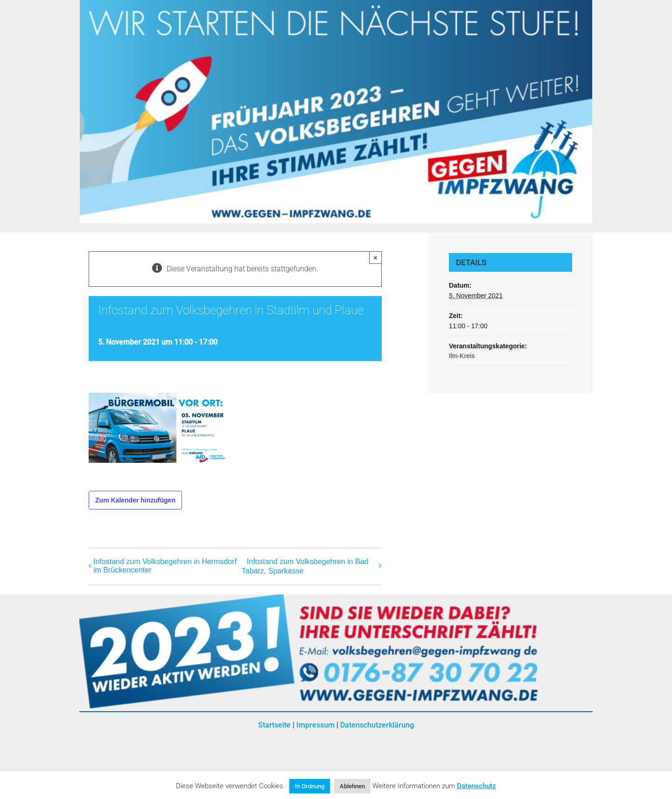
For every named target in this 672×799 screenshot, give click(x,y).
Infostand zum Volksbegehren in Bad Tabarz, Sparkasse (305, 567)
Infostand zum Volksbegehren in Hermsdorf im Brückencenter (165, 566)
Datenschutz (476, 786)
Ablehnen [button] (352, 786)
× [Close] (375, 258)
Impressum (315, 725)
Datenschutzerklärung (377, 725)
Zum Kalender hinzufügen (135, 500)
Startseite (274, 725)
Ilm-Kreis (462, 356)
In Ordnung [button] (310, 786)
